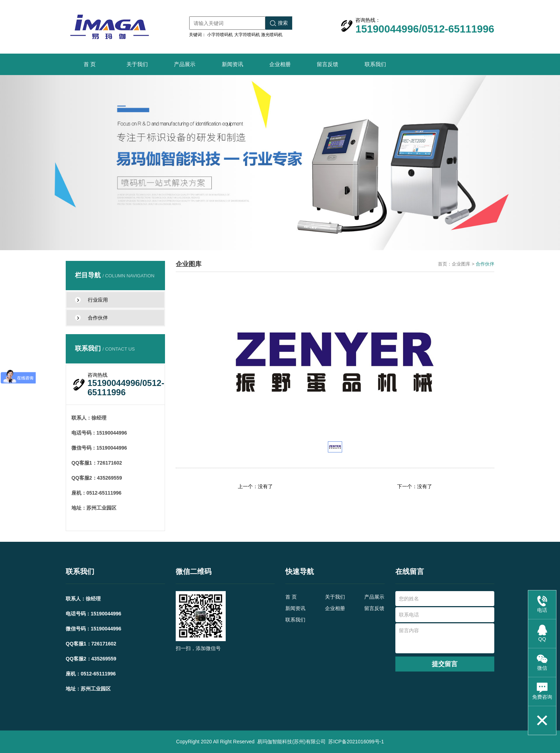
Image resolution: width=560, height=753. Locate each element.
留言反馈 (327, 64)
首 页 (90, 64)
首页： (445, 264)
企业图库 (461, 264)
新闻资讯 (232, 64)
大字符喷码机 (247, 35)
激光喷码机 (272, 35)
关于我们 (137, 64)
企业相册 (280, 64)
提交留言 (445, 664)
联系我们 (375, 64)
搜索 (279, 23)
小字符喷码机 (220, 35)
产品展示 (185, 64)
